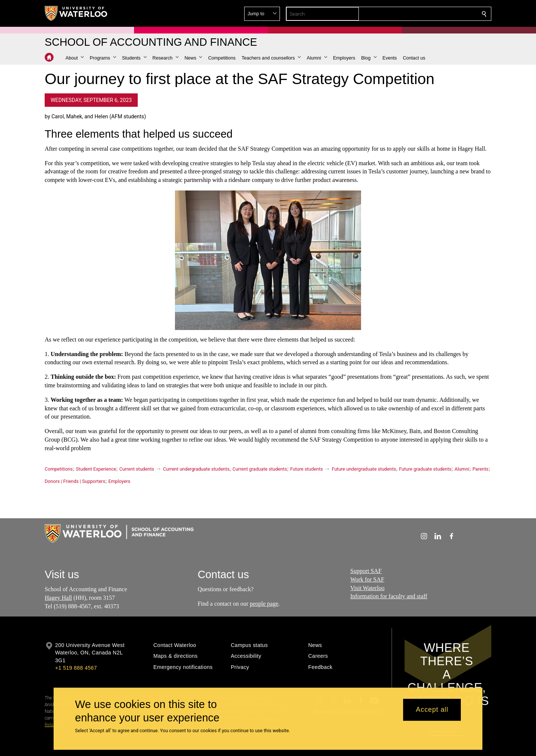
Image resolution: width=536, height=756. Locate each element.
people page (264, 604)
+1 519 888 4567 (76, 668)
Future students (306, 469)
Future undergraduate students (364, 469)
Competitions (59, 469)
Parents (480, 469)
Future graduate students (425, 469)
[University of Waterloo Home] (76, 13)
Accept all (432, 710)
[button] (430, 14)
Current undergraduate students (196, 469)
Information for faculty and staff (389, 596)
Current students (137, 469)
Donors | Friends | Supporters (75, 481)
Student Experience (96, 469)
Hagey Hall (58, 598)
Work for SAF (367, 579)
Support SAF (366, 571)
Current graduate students (259, 469)
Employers (119, 481)
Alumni (462, 469)
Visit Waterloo (367, 588)
